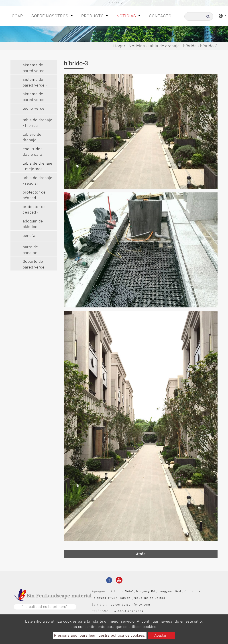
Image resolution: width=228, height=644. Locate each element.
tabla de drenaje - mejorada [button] (38, 166)
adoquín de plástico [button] (33, 224)
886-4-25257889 (131, 611)
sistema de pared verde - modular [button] (35, 68)
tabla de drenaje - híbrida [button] (38, 123)
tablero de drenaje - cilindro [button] (32, 138)
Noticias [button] (127, 16)
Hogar (17, 15)
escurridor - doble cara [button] (34, 152)
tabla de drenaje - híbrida (173, 46)
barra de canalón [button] (30, 250)
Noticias (137, 46)
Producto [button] (93, 16)
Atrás (141, 554)
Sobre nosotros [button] (50, 16)
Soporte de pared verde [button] (34, 264)
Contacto (160, 16)
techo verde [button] (34, 108)
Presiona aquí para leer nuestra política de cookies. (100, 635)
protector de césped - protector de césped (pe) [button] (34, 196)
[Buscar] (199, 16)
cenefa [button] (29, 236)
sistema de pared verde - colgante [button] (35, 83)
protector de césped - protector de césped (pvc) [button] (35, 210)
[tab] (34, 67)
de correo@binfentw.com (130, 605)
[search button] (207, 18)
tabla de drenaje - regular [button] (38, 181)
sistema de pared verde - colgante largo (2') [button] (36, 97)
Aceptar (160, 635)
